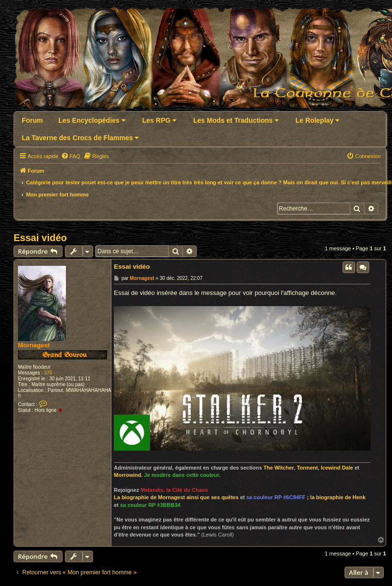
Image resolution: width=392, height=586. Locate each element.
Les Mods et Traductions (236, 120)
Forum (32, 120)
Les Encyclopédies (92, 120)
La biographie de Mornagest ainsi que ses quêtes (176, 497)
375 (48, 373)
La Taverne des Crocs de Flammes (80, 138)
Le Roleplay (317, 120)
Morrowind (127, 475)
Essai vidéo (40, 238)
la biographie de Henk (338, 497)
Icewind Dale (337, 468)
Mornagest (34, 345)
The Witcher (279, 468)
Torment (307, 468)
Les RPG (159, 120)
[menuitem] (71, 156)
